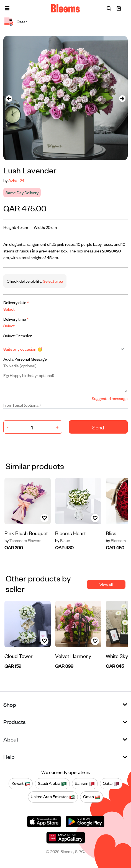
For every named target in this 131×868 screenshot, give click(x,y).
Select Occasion (18, 336)
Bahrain (85, 783)
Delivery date (16, 302)
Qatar (111, 783)
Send (98, 427)
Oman (92, 797)
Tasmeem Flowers (23, 540)
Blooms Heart (70, 533)
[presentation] (9, 98)
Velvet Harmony (73, 656)
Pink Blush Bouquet (26, 533)
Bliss (111, 533)
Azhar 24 (16, 180)
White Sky (117, 656)
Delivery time (16, 319)
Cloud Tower (19, 656)
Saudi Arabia (52, 783)
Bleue (63, 540)
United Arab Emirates (53, 797)
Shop (10, 704)
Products (15, 722)
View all (106, 584)
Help (9, 757)
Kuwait (21, 783)
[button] (7, 8)
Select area (53, 281)
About (11, 739)
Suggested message (110, 398)
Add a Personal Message (25, 359)
